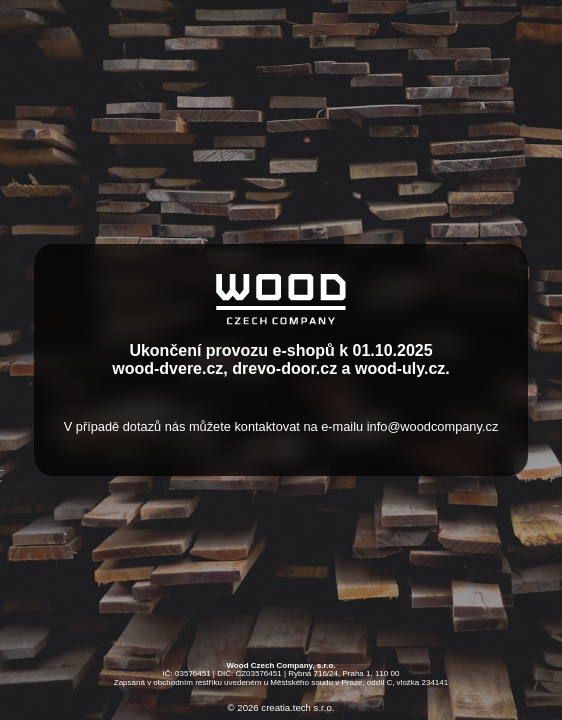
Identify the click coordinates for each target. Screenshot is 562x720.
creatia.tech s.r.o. (297, 708)
